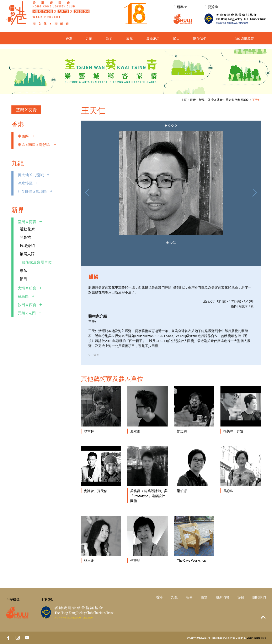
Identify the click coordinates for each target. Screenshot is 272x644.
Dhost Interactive (256, 638)
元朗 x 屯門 (27, 313)
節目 (176, 43)
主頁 (184, 100)
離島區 (23, 296)
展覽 (129, 43)
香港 (69, 43)
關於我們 (200, 43)
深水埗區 (25, 183)
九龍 (89, 43)
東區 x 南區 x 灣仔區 (34, 144)
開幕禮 (25, 237)
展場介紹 (27, 246)
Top (263, 617)
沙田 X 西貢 (27, 305)
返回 (96, 355)
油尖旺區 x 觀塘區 (32, 191)
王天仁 (256, 100)
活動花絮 (27, 229)
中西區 (23, 136)
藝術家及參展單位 (237, 100)
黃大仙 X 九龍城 (31, 175)
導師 (23, 270)
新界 (109, 43)
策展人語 (27, 254)
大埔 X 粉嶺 (27, 288)
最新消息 (153, 43)
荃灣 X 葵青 (215, 100)
